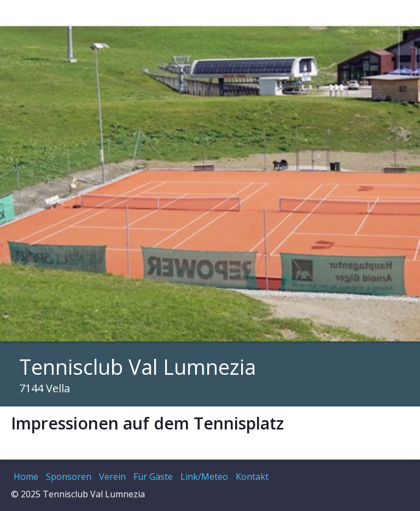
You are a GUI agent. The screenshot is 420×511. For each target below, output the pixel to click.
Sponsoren (69, 477)
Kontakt (252, 477)
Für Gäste (153, 477)
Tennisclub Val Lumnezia (138, 367)
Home (26, 477)
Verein (112, 477)
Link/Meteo (204, 477)
